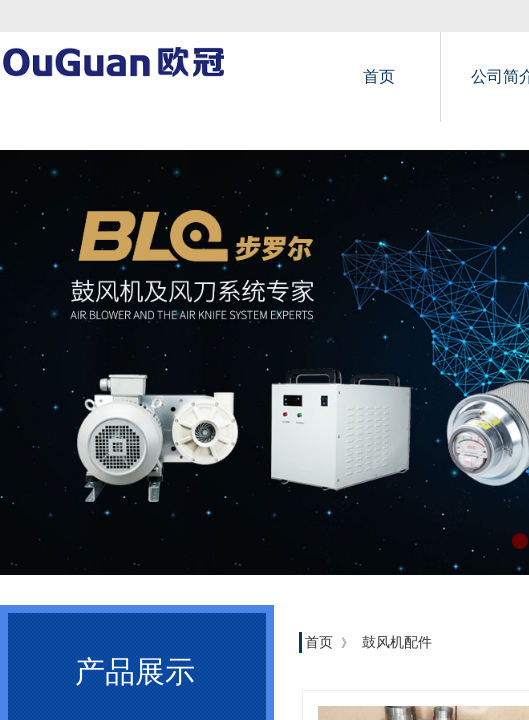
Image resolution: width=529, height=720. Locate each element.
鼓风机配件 (397, 642)
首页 (379, 76)
